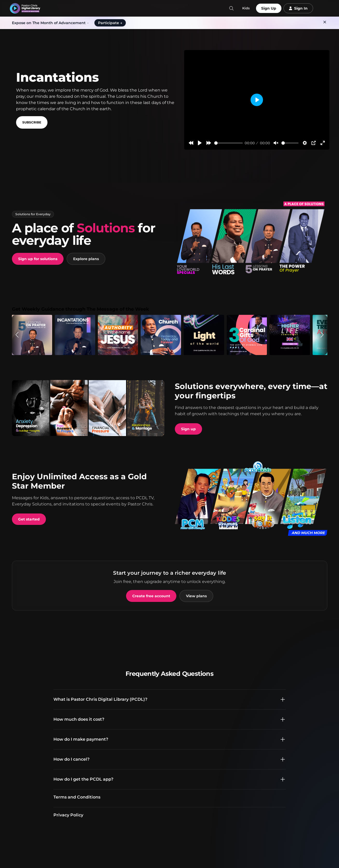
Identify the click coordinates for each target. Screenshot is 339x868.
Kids (246, 8)
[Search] (231, 8)
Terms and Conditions (77, 797)
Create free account (151, 596)
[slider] (229, 143)
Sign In (298, 8)
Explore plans (86, 259)
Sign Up (269, 8)
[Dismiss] (325, 22)
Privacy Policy (68, 815)
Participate (110, 23)
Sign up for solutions (38, 259)
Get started (29, 519)
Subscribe (32, 122)
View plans (196, 596)
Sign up (188, 429)
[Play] (200, 143)
